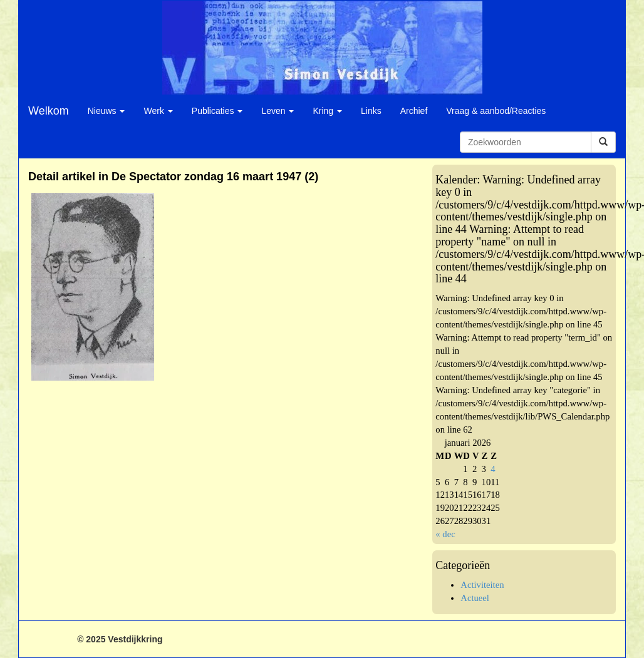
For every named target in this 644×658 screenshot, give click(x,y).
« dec (445, 534)
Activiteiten (482, 585)
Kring (327, 111)
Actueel (475, 598)
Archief (414, 111)
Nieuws (106, 111)
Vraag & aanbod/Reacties (496, 111)
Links (371, 111)
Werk (158, 111)
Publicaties (217, 111)
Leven (278, 111)
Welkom (49, 111)
